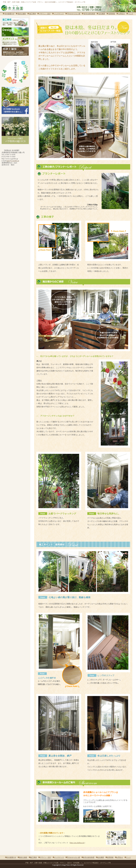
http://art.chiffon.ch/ (77, 843)
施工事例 (33, 14)
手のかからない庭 (74, 14)
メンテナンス (59, 14)
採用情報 (112, 14)
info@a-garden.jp (13, 161)
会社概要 (102, 14)
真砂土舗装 (22, 14)
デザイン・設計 (45, 14)
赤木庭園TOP (9, 14)
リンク (131, 14)
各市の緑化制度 (89, 14)
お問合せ (122, 14)
